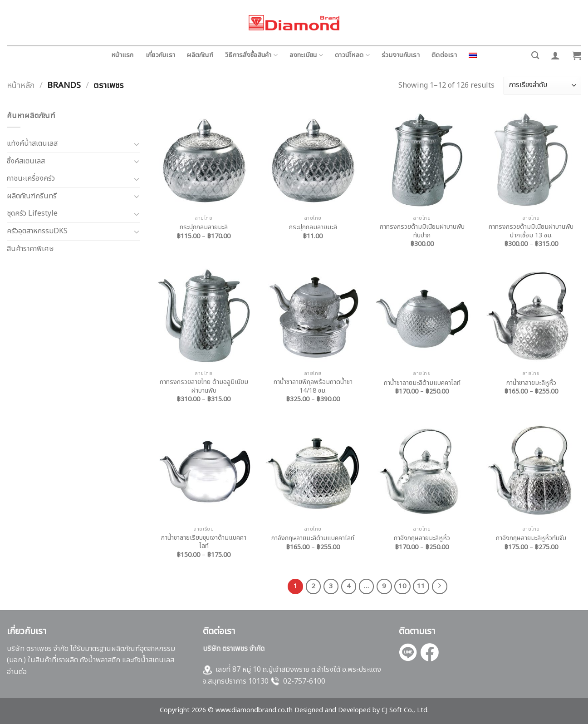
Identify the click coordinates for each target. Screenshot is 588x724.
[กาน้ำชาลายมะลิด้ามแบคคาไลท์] (422, 316)
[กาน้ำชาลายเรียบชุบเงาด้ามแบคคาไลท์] (204, 471)
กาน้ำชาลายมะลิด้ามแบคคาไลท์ (422, 383)
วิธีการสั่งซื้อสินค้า (251, 55)
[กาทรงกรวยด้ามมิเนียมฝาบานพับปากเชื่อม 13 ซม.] (531, 160)
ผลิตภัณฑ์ (200, 55)
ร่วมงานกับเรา (401, 55)
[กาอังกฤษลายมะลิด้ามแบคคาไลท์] (313, 471)
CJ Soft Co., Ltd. (405, 710)
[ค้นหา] (535, 56)
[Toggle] (137, 144)
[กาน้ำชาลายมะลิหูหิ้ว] (531, 316)
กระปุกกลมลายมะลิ (204, 228)
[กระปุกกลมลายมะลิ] (204, 160)
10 (402, 586)
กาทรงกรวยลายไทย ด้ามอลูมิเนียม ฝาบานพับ (204, 387)
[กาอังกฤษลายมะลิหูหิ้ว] (422, 471)
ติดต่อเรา (444, 55)
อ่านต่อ (17, 672)
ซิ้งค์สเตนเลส (26, 161)
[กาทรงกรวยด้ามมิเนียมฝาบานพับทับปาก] (422, 160)
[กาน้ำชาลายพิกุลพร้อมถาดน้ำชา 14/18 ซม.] (313, 316)
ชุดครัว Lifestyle (32, 213)
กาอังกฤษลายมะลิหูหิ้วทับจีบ (531, 539)
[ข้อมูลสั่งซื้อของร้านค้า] (542, 86)
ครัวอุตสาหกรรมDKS (37, 231)
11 (421, 586)
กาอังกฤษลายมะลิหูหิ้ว (422, 539)
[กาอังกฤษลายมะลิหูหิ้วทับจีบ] (531, 471)
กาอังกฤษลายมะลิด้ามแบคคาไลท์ (313, 539)
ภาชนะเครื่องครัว (31, 178)
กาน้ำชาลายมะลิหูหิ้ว (531, 383)
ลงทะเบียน (306, 55)
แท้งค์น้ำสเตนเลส (32, 143)
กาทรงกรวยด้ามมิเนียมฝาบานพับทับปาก (422, 231)
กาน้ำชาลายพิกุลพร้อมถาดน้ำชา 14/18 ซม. (313, 387)
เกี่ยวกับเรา (161, 55)
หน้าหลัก (21, 85)
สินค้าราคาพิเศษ (30, 249)
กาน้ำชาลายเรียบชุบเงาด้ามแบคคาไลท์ (204, 542)
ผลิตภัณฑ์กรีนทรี (32, 196)
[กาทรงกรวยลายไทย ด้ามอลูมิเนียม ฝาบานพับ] (204, 316)
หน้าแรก (122, 55)
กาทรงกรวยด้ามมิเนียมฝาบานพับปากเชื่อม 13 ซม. (531, 231)
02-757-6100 (304, 681)
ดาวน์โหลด (352, 55)
